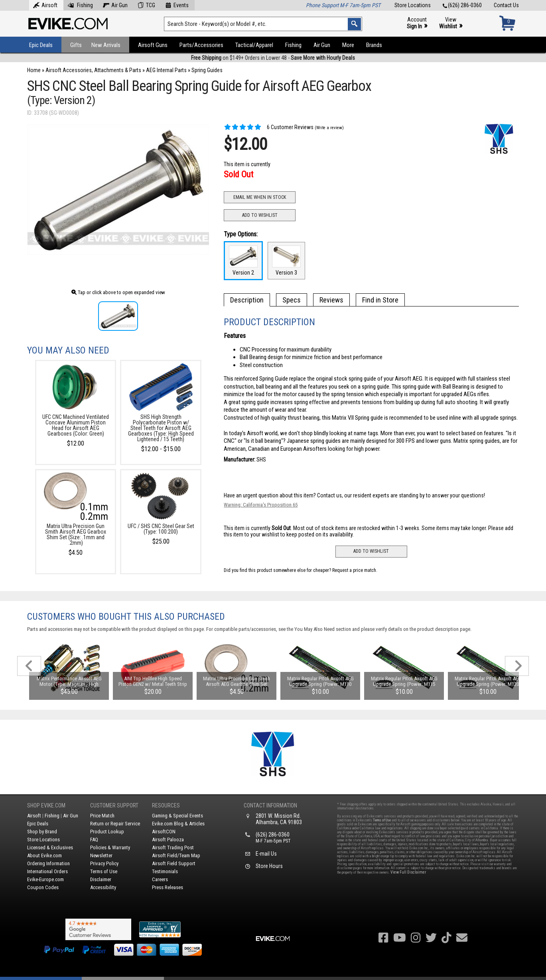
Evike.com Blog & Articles (178, 824)
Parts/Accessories (201, 45)
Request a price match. (355, 570)
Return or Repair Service (115, 824)
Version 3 (286, 261)
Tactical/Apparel (254, 45)
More (348, 45)
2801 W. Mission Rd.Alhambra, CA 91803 (279, 819)
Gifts (76, 45)
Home (34, 70)
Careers (160, 879)
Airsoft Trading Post (173, 847)
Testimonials (165, 871)
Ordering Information (48, 863)
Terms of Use (104, 871)
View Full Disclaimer (408, 872)
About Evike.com (44, 855)
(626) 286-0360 (462, 5)
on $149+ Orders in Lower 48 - (273, 58)
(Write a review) (329, 128)
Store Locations (413, 5)
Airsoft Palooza (168, 840)
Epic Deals (41, 45)
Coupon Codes (43, 887)
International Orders (47, 871)
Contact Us (506, 5)
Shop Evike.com (46, 805)
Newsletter (101, 855)
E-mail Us (266, 854)
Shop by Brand (42, 832)
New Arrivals (106, 45)
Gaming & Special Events (177, 816)
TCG (146, 4)
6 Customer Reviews (269, 127)
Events (177, 4)
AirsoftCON (164, 832)
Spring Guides (207, 70)
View (451, 23)
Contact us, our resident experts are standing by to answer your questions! (401, 495)
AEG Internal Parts (166, 70)
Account (417, 23)
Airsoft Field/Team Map (176, 855)
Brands (374, 45)
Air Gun (115, 4)
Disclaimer (101, 879)
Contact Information (270, 805)
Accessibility (103, 887)
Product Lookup (107, 832)
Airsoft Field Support (174, 863)
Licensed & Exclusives (50, 847)
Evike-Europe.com (45, 879)
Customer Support (114, 805)
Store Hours (269, 866)
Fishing (80, 4)
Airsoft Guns (153, 45)
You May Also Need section (323, 629)
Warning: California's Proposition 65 (261, 505)
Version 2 (243, 261)
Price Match (102, 816)
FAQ (94, 840)
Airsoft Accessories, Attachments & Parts (93, 70)
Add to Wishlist (260, 215)
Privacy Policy (104, 863)
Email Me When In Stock (260, 197)
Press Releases (168, 887)
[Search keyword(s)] (263, 24)
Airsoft (45, 4)
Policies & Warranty (110, 847)
